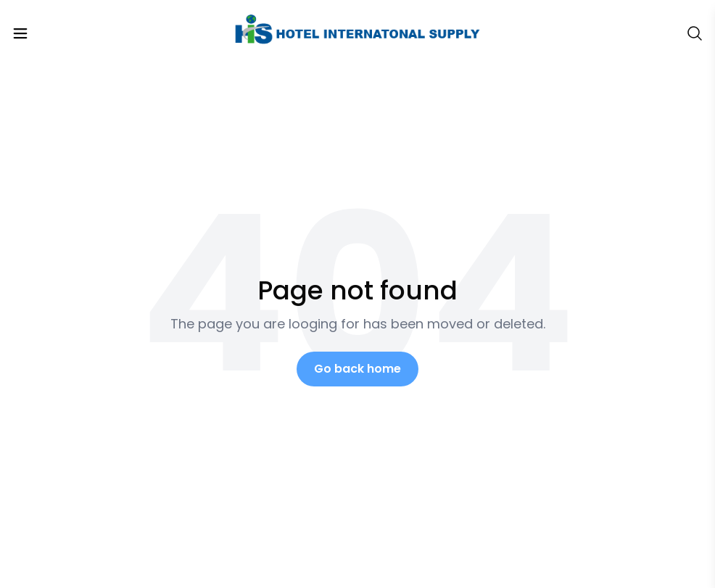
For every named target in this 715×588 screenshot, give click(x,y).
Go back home (357, 369)
